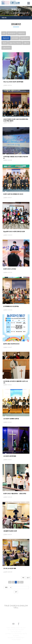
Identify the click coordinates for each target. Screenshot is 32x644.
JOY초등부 (15, 38)
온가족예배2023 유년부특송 (11, 306)
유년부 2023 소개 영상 (10, 269)
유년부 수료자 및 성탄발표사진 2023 (13, 194)
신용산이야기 (7, 48)
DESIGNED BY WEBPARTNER (16, 638)
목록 (23, 578)
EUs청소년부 (25, 38)
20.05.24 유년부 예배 (10, 568)
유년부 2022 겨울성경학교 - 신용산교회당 (15, 494)
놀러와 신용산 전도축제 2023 (11, 344)
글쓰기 (28, 578)
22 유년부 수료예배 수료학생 (11, 419)
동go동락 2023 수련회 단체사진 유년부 (14, 232)
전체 (4, 33)
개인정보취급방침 (16, 640)
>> (22, 582)
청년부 (5, 43)
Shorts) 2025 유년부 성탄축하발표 (13, 82)
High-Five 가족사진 (15, 43)
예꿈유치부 (21, 33)
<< (10, 582)
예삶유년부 (6, 38)
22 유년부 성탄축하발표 (10, 456)
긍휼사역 (26, 43)
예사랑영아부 (12, 33)
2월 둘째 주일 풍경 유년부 (10, 531)
